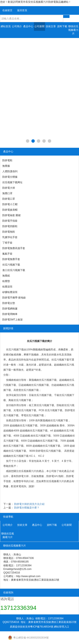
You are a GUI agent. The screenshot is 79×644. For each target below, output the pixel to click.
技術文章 (51, 26)
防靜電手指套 (10, 221)
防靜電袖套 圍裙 (11, 215)
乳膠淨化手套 (10, 237)
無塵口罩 (7, 193)
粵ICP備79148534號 (42, 627)
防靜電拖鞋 (9, 232)
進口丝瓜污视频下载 (14, 270)
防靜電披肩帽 (10, 210)
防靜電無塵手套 (11, 259)
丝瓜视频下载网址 (12, 182)
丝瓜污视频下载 (11, 265)
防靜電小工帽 (10, 204)
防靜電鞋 (7, 160)
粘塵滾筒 (7, 287)
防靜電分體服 (10, 177)
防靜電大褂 (9, 188)
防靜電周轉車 (10, 314)
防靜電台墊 (9, 303)
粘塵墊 (6, 281)
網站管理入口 (62, 627)
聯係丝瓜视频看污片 (73, 30)
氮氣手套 (7, 254)
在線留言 (7, 10)
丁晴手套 (7, 243)
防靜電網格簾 (10, 309)
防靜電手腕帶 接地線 (14, 298)
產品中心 (28, 26)
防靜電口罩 (9, 199)
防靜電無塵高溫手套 (14, 248)
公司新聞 (39, 26)
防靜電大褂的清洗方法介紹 (29, 504)
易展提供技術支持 (20, 627)
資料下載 (62, 26)
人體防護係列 (10, 171)
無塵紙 (6, 276)
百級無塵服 (37, 476)
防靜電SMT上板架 (13, 320)
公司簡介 (17, 26)
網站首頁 (6, 26)
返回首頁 (22, 10)
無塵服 (6, 166)
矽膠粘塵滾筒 (10, 292)
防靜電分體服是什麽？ (27, 508)
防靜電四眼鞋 (10, 226)
